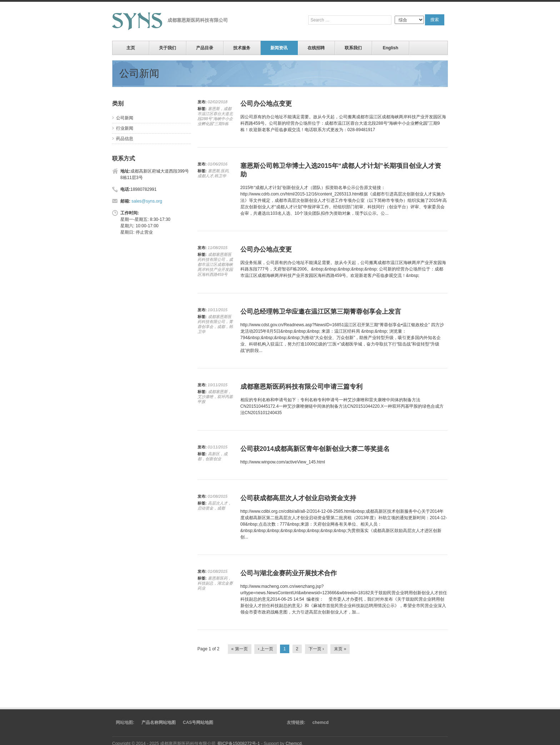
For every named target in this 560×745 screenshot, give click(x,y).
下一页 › (316, 649)
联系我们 (353, 48)
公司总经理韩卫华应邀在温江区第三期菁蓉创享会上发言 (321, 312)
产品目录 (205, 48)
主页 (131, 48)
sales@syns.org (147, 201)
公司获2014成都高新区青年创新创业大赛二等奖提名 (315, 449)
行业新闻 (125, 128)
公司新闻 (125, 118)
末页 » (340, 649)
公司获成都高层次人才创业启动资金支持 (298, 498)
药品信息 (125, 139)
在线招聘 (316, 48)
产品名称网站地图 (159, 722)
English (391, 48)
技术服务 (242, 48)
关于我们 (167, 48)
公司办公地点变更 (266, 104)
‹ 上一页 (266, 649)
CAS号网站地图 (198, 722)
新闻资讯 (279, 48)
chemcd (321, 722)
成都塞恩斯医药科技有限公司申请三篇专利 (301, 387)
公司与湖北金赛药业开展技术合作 (289, 573)
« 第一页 (240, 649)
